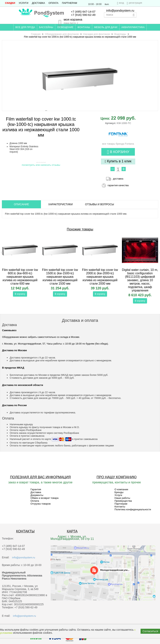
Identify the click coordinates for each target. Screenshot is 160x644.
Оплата (54, 3)
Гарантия (36, 489)
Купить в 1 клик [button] (118, 161)
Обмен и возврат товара (44, 498)
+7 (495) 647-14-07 (83, 12)
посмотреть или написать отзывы (41, 165)
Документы (37, 495)
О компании (121, 489)
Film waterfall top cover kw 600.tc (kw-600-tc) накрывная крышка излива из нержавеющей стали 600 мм (20, 277)
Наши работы (122, 498)
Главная (36, 34)
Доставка (38, 3)
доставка (118, 179)
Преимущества (123, 501)
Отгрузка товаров (41, 504)
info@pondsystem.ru (120, 11)
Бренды (119, 492)
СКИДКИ (10, 3)
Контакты (120, 507)
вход (122, 3)
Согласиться (150, 631)
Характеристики (60, 204)
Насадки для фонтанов (97, 34)
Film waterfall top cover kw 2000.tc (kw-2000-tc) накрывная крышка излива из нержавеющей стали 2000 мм (100, 277)
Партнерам (69, 3)
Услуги (23, 3)
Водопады (120, 34)
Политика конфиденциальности (133, 509)
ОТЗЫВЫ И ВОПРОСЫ (100, 204)
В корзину (118, 152)
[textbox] (120, 15)
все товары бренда (118, 142)
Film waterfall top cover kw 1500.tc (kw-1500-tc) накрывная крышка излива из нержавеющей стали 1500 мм (60, 277)
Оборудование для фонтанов (62, 34)
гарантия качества (118, 185)
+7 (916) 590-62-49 (83, 15)
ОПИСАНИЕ (22, 204)
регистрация (135, 3)
